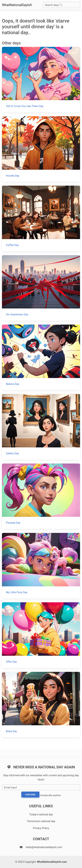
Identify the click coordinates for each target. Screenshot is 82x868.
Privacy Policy (41, 828)
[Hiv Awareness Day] (41, 288)
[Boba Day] (41, 705)
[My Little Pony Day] (41, 566)
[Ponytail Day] (41, 496)
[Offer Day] (41, 635)
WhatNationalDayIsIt (17, 5)
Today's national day (41, 814)
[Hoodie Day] (41, 149)
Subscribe (30, 795)
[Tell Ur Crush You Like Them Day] (41, 80)
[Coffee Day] (41, 218)
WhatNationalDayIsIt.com (52, 862)
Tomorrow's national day (41, 821)
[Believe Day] (41, 357)
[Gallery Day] (41, 427)
